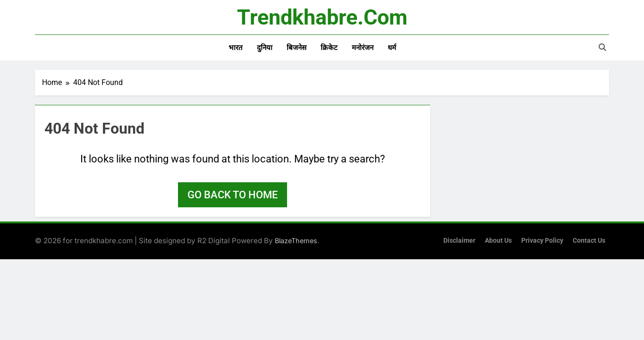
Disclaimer (459, 241)
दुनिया (265, 48)
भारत (236, 48)
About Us (498, 241)
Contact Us (589, 241)
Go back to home (233, 195)
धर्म (392, 48)
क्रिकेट (329, 48)
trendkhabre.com (322, 17)
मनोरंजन (363, 48)
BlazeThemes (296, 241)
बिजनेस (297, 48)
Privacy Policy (542, 241)
